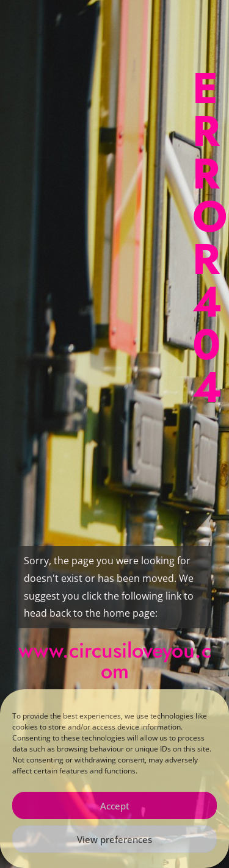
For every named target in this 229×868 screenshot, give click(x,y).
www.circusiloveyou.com (115, 661)
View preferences (114, 839)
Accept (115, 806)
